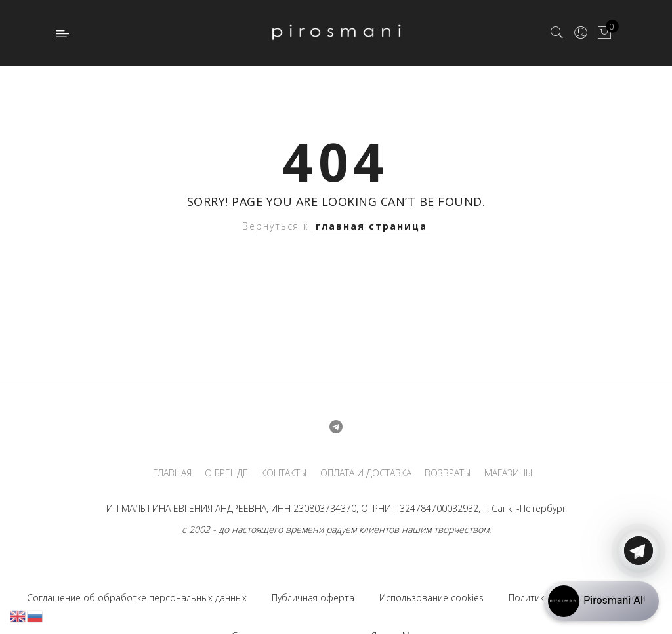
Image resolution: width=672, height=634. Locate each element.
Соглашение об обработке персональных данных (137, 598)
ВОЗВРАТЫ (448, 473)
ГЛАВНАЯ (172, 473)
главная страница (371, 226)
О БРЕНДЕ (226, 473)
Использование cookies (431, 598)
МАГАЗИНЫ (509, 473)
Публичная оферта (313, 598)
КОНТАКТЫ (284, 473)
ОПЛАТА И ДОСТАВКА (366, 473)
